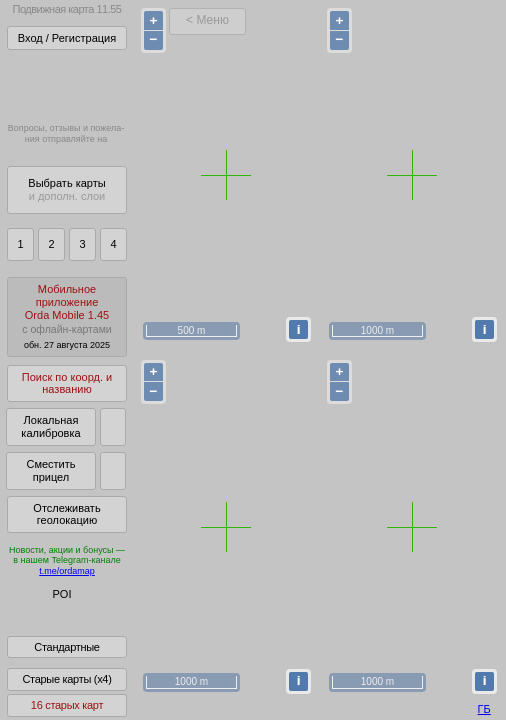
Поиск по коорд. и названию (67, 383)
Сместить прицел (50, 470)
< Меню (207, 20)
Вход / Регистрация (67, 38)
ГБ (484, 709)
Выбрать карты (66, 189)
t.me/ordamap (67, 571)
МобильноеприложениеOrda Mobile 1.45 (67, 316)
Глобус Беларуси (56, 612)
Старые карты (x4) (66, 693)
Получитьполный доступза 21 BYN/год (66, 84)
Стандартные (66, 661)
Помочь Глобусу (54, 629)
